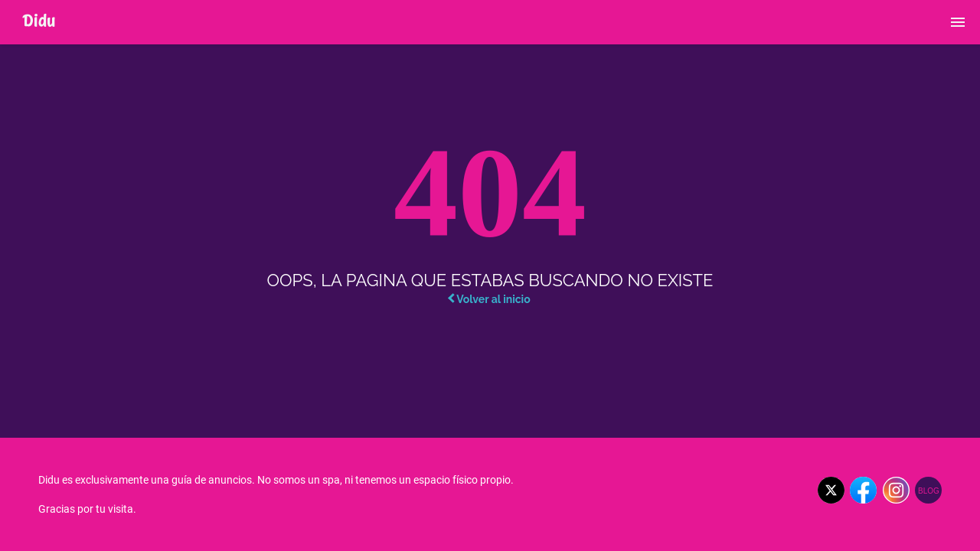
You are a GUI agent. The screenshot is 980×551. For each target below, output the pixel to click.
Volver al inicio (489, 299)
